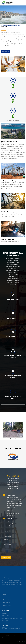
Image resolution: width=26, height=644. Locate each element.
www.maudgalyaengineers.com (17, 636)
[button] (5, 52)
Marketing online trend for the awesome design (12, 618)
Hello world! (4, 614)
